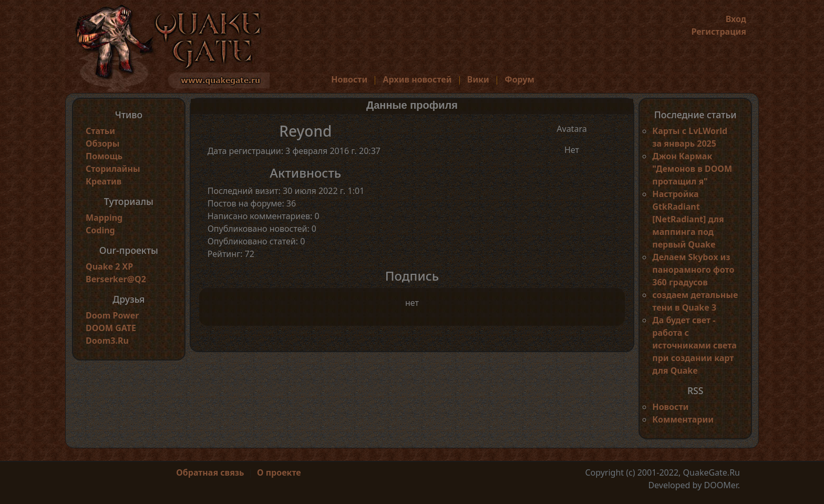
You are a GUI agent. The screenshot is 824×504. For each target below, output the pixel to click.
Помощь (104, 156)
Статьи (100, 131)
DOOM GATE (111, 328)
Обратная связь (210, 472)
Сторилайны (113, 169)
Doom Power (112, 315)
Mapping (104, 218)
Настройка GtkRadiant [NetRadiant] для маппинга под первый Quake (688, 219)
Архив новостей (418, 79)
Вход (736, 19)
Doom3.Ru (107, 341)
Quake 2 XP (109, 266)
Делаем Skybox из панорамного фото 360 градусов (693, 270)
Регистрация (719, 32)
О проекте (279, 472)
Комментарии (683, 419)
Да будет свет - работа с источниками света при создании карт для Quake (694, 345)
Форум (519, 79)
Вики (478, 79)
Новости (349, 79)
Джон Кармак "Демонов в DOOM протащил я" (692, 169)
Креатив (104, 181)
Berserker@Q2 (116, 279)
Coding (100, 230)
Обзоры (102, 143)
